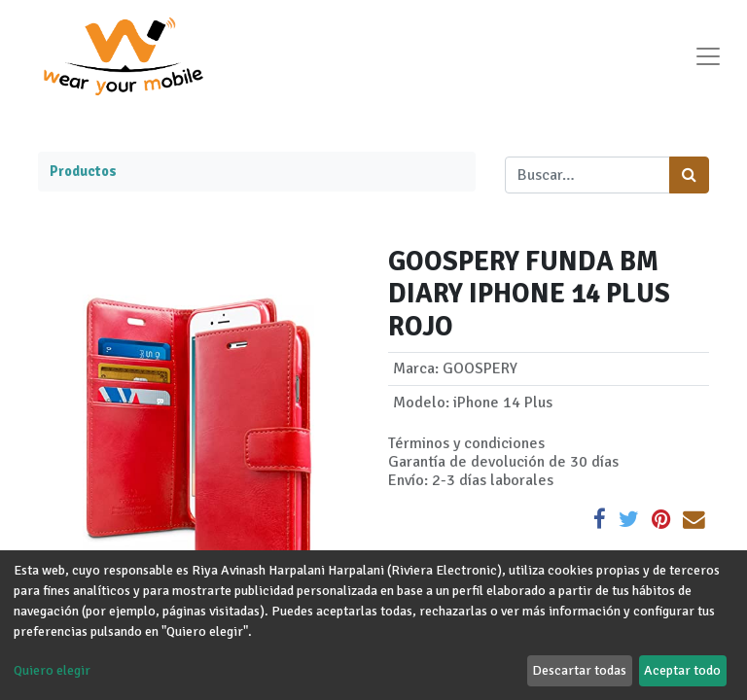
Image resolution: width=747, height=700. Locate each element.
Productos (83, 171)
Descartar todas (579, 670)
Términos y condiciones (466, 443)
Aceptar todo (682, 670)
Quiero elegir (52, 670)
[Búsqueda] (689, 175)
